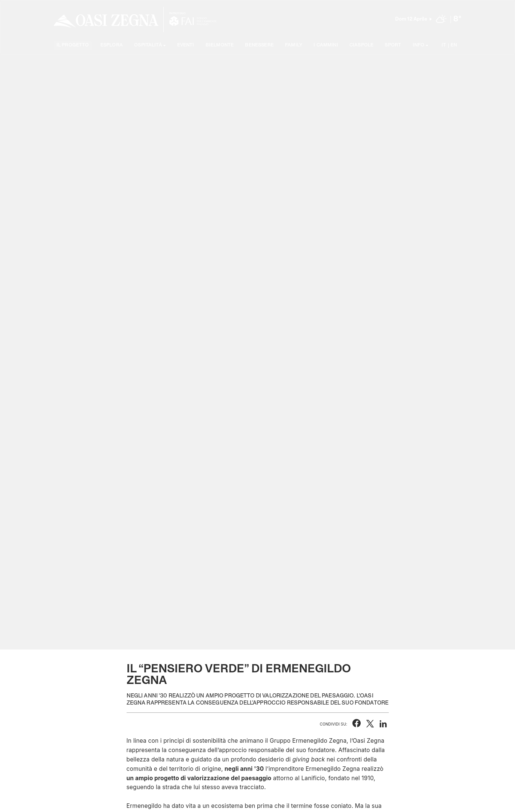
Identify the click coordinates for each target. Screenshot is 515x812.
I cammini (326, 45)
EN (454, 45)
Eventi (186, 45)
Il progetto (73, 45)
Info (419, 45)
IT (444, 45)
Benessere (259, 45)
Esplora (112, 45)
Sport (393, 45)
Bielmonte (220, 45)
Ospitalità (148, 45)
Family (294, 45)
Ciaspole (361, 45)
